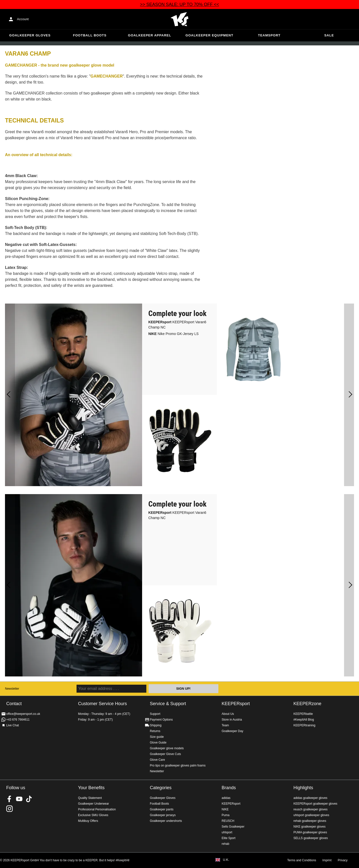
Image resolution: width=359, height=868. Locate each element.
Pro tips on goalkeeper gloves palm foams (178, 765)
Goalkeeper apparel (149, 35)
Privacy (343, 860)
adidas (226, 798)
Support (155, 714)
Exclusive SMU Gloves (93, 815)
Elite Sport (228, 838)
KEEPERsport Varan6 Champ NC (177, 325)
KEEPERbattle (303, 714)
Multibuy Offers (88, 821)
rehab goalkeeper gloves (310, 821)
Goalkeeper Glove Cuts (165, 754)
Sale (329, 35)
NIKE (225, 809)
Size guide (157, 737)
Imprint (327, 860)
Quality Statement (90, 798)
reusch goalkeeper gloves (311, 809)
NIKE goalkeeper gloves (310, 827)
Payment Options (161, 720)
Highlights (303, 788)
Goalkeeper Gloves (30, 35)
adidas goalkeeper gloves (310, 798)
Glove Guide (158, 743)
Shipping (156, 725)
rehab (225, 844)
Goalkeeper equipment (209, 35)
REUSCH (228, 821)
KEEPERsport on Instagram (9, 809)
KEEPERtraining (304, 725)
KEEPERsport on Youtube (19, 799)
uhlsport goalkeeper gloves (311, 815)
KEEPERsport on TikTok (29, 799)
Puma (225, 815)
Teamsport (269, 35)
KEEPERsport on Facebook (9, 799)
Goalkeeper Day (232, 731)
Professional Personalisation (97, 809)
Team (225, 725)
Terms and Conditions (302, 860)
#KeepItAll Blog (304, 720)
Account (23, 19)
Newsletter (12, 689)
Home (179, 19)
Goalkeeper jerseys (163, 815)
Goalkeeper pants (162, 809)
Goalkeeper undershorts (166, 821)
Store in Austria (232, 720)
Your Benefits (91, 788)
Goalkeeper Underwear (93, 804)
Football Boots (90, 35)
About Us (228, 714)
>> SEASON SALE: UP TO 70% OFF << (180, 4)
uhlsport (227, 832)
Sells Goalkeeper (233, 827)
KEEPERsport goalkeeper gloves (315, 804)
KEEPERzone (307, 704)
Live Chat (13, 725)
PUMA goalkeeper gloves (310, 832)
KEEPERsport (236, 704)
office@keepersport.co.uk (23, 714)
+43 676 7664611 (18, 720)
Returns (155, 731)
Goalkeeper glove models (167, 748)
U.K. (226, 860)
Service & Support (168, 704)
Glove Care (157, 760)
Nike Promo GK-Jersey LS (174, 334)
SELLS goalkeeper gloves (311, 838)
